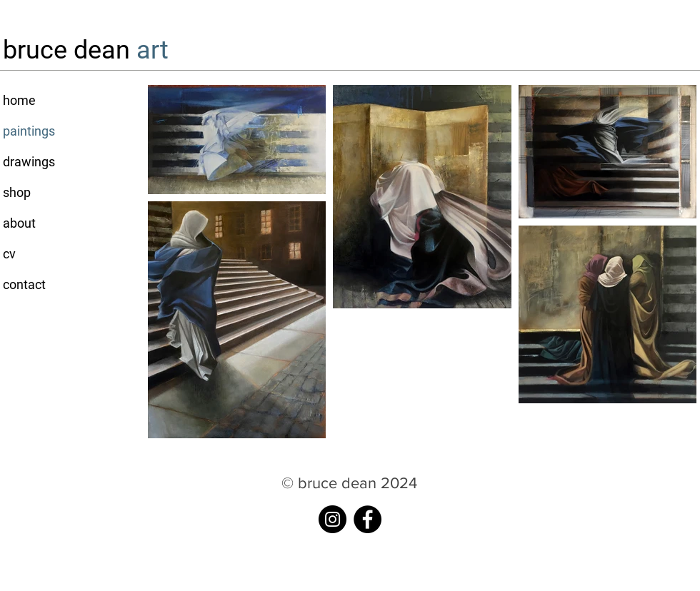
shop (17, 192)
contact (24, 284)
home (19, 100)
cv (9, 254)
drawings (29, 162)
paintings (29, 131)
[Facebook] (367, 519)
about (19, 223)
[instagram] (332, 519)
